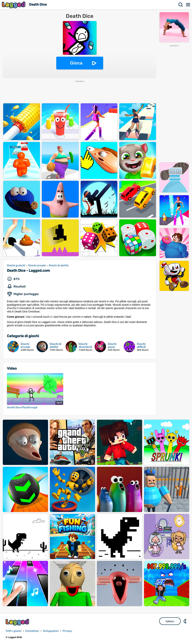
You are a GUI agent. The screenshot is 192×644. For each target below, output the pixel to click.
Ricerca (181, 5)
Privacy (67, 631)
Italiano (170, 621)
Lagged (14, 5)
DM (185, 621)
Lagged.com (18, 622)
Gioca (76, 63)
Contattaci (32, 631)
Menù (188, 5)
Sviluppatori (51, 631)
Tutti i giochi (13, 631)
